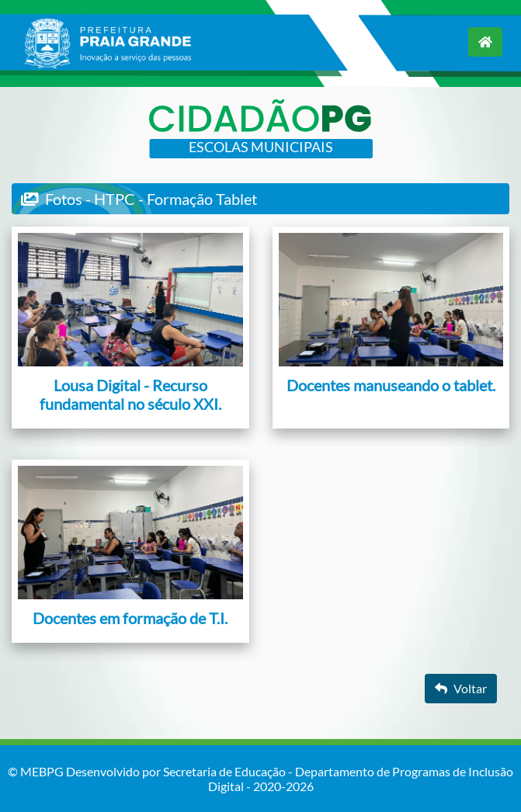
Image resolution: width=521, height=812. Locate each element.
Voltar (461, 688)
